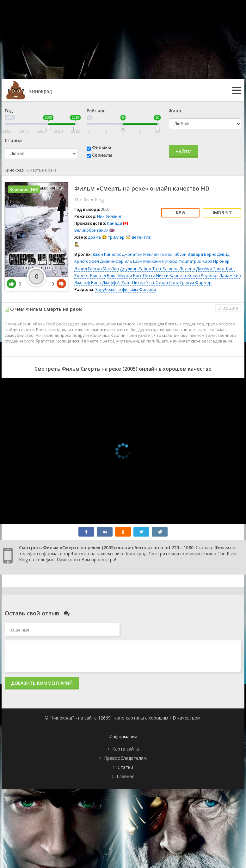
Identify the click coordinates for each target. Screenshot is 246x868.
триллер (116, 237)
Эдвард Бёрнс (202, 254)
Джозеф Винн (88, 282)
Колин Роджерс (203, 275)
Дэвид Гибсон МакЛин (97, 268)
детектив (141, 237)
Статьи (125, 767)
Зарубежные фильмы (117, 289)
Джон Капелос (107, 254)
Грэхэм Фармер (196, 282)
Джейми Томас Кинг (216, 268)
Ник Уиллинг (109, 216)
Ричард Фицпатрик (182, 261)
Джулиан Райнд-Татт (141, 268)
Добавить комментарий (42, 683)
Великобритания (91, 230)
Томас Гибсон (173, 254)
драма (94, 237)
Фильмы (101, 147)
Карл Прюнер (216, 261)
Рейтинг (96, 111)
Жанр (175, 111)
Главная (126, 776)
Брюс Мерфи (120, 275)
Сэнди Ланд (167, 282)
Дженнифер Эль (116, 261)
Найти (184, 151)
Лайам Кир (230, 275)
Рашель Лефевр (179, 268)
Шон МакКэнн (147, 261)
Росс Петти (144, 275)
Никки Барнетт (171, 275)
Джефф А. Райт (117, 282)
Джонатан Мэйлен (140, 254)
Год (9, 111)
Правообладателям (125, 758)
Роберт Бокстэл (90, 275)
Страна (13, 140)
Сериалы (102, 155)
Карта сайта (126, 749)
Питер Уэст (143, 282)
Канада (114, 223)
